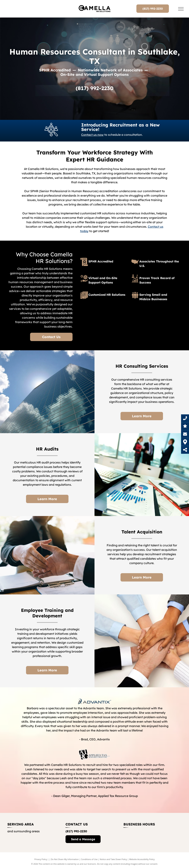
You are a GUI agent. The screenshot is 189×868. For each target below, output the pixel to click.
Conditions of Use (89, 859)
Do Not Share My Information (65, 859)
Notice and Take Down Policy (114, 859)
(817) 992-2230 (95, 88)
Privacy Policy (41, 859)
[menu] (181, 9)
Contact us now (92, 135)
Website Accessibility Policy (142, 859)
